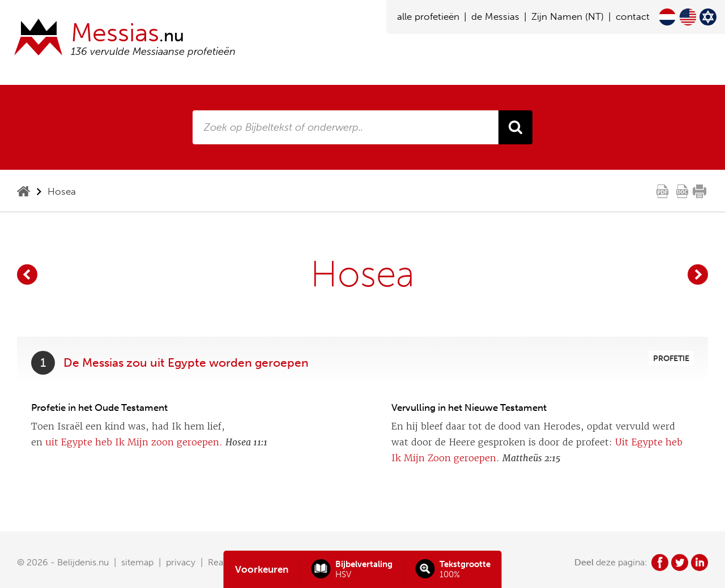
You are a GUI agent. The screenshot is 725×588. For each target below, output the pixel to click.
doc (683, 191)
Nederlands (667, 17)
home (24, 191)
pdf (663, 191)
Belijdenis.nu (83, 562)
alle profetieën (428, 16)
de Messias (495, 16)
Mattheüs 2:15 (532, 458)
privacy (181, 562)
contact (633, 16)
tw (680, 563)
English (688, 17)
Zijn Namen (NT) (568, 16)
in (700, 563)
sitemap (137, 562)
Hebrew (708, 17)
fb (660, 563)
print (700, 191)
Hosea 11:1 (246, 442)
